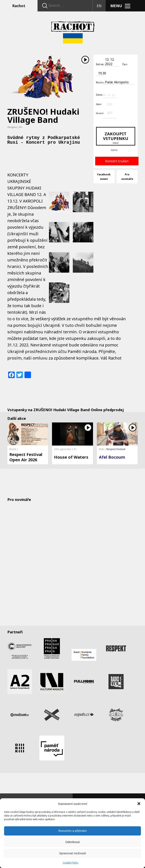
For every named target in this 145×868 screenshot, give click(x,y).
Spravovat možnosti (73, 853)
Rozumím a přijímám (72, 831)
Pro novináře (127, 176)
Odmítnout (72, 842)
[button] (139, 804)
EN (99, 6)
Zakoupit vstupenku (116, 137)
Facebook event (104, 176)
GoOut (114, 149)
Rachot (19, 6)
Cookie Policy (71, 863)
